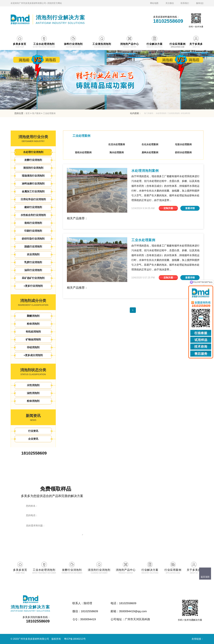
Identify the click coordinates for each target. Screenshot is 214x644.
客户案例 (36, 113)
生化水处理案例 (150, 144)
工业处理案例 (49, 113)
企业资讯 (33, 439)
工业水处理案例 (143, 240)
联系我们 (185, 3)
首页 (28, 113)
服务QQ (200, 3)
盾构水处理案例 (150, 152)
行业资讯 (33, 431)
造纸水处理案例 (83, 152)
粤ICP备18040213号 (75, 639)
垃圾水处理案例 (183, 144)
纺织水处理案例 (183, 152)
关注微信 (170, 3)
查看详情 (190, 208)
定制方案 (168, 208)
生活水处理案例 (117, 144)
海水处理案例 (117, 152)
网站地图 (154, 3)
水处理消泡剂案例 (145, 171)
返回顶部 (205, 577)
